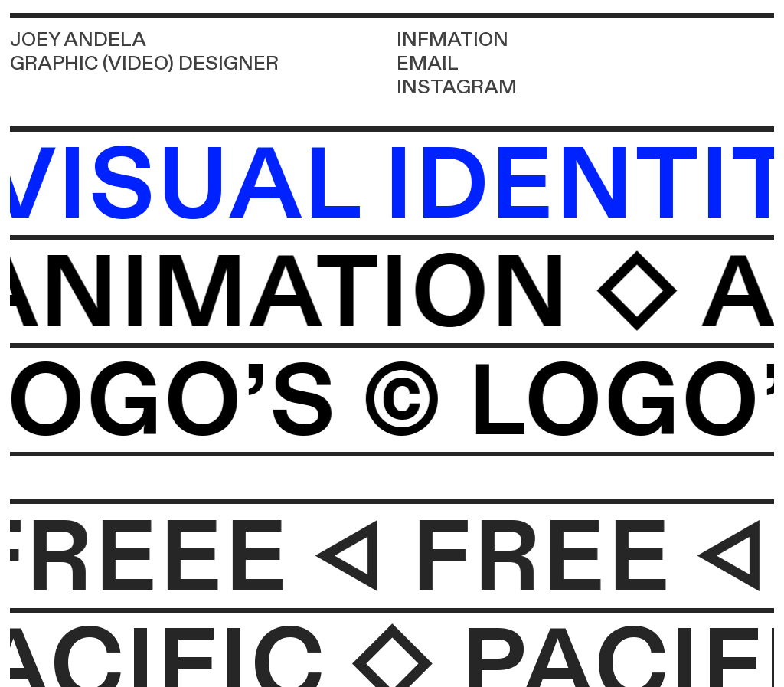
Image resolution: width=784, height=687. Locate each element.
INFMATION (452, 40)
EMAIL (428, 64)
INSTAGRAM (457, 87)
